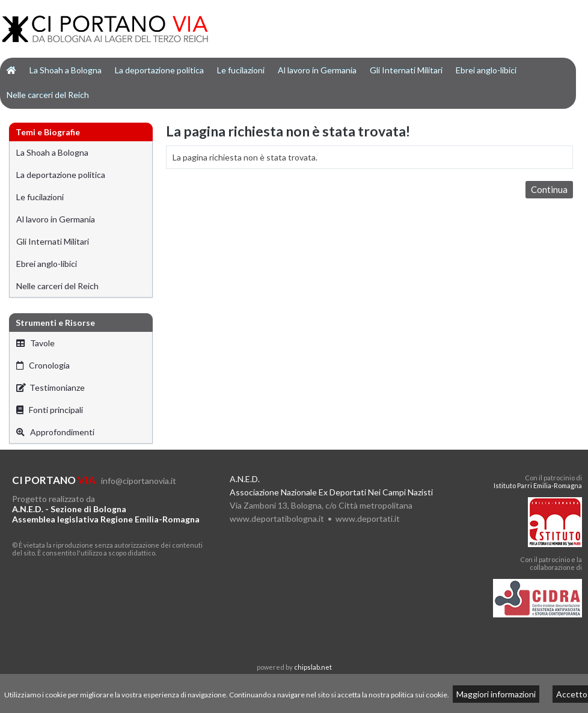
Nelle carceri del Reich (48, 95)
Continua (549, 189)
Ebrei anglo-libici (486, 70)
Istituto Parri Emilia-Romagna (538, 485)
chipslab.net (313, 667)
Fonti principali (50, 410)
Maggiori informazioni (496, 694)
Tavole (35, 343)
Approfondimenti (55, 432)
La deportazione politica (159, 70)
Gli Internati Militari (406, 70)
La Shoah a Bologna (66, 70)
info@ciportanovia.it (139, 481)
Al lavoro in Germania (317, 70)
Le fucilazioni (241, 70)
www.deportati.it (368, 519)
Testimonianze (51, 387)
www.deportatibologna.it (277, 519)
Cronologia (43, 365)
